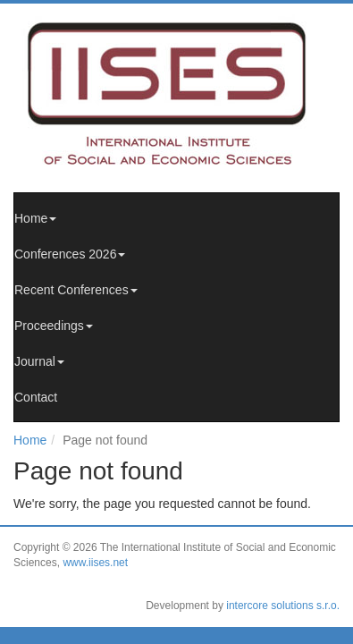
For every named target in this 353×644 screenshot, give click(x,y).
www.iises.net (95, 563)
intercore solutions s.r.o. (283, 606)
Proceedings (54, 326)
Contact (36, 397)
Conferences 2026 (70, 254)
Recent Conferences (76, 290)
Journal (39, 361)
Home (35, 218)
